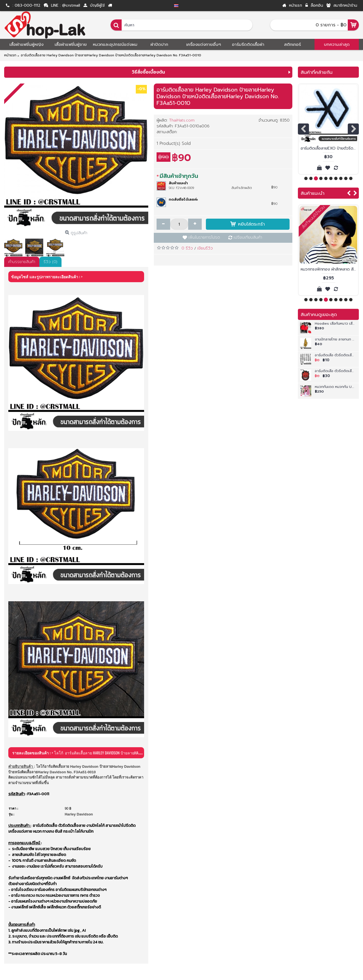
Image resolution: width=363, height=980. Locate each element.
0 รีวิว (187, 248)
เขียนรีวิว (205, 248)
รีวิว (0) (50, 262)
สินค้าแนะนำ (313, 193)
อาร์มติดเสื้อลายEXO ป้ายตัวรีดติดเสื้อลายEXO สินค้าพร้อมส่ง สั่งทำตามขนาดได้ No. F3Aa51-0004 (329, 148)
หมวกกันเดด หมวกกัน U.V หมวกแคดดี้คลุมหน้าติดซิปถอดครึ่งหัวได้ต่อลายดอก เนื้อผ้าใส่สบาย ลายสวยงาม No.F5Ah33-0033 (335, 387)
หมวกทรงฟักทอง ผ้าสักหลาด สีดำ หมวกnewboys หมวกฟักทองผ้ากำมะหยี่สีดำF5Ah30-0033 (329, 269)
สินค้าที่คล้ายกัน (317, 72)
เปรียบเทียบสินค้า (248, 237)
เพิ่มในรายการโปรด (204, 237)
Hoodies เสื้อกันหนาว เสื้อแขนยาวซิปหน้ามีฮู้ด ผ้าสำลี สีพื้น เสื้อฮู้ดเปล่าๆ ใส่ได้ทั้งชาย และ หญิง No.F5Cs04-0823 (335, 324)
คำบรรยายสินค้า (22, 262)
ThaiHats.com (182, 120)
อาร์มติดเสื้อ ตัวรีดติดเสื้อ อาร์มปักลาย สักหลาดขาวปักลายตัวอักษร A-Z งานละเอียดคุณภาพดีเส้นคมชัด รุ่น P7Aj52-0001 (335, 356)
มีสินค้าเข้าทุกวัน (179, 176)
